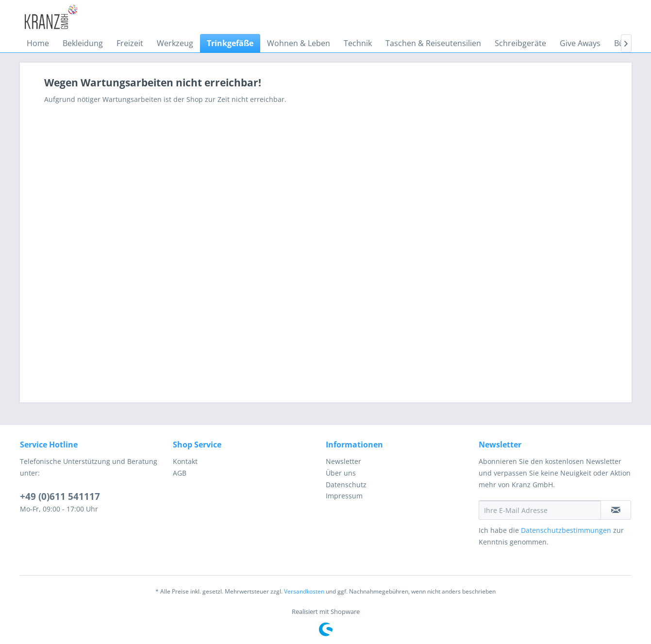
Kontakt (185, 461)
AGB (180, 473)
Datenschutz (346, 485)
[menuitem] (38, 43)
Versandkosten (304, 591)
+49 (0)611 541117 (60, 496)
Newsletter (343, 461)
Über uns (341, 473)
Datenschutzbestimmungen (566, 530)
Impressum (344, 496)
